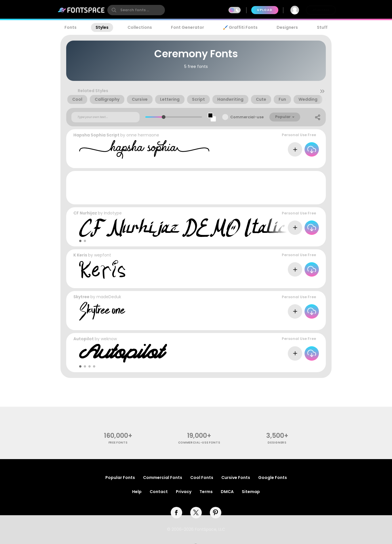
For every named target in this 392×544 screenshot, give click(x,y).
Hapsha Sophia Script (96, 135)
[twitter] (196, 513)
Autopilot (84, 339)
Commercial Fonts (163, 478)
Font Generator (188, 27)
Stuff (322, 27)
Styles (102, 27)
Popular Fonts (120, 478)
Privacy (184, 492)
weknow (109, 339)
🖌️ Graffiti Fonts (240, 27)
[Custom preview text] (105, 117)
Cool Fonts (202, 478)
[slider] (164, 117)
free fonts (118, 443)
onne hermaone (143, 135)
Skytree (81, 297)
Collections (140, 27)
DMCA (227, 492)
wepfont (103, 255)
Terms (206, 492)
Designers (287, 27)
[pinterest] (216, 513)
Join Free (321, 10)
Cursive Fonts (236, 478)
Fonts (71, 27)
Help (137, 492)
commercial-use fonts (199, 443)
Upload (265, 10)
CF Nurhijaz (85, 213)
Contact (159, 492)
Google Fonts (273, 478)
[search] (136, 10)
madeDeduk (109, 297)
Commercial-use (247, 117)
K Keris (80, 255)
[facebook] (176, 513)
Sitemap (251, 492)
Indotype (113, 213)
